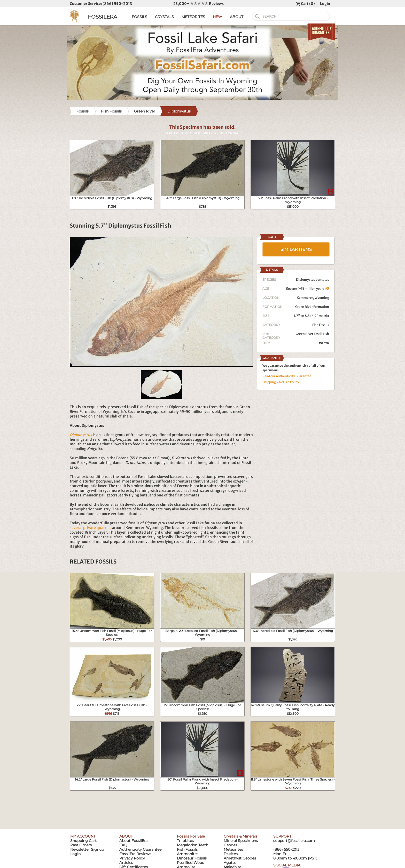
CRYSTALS (164, 17)
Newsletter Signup (87, 849)
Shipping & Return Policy (281, 382)
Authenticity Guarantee (140, 849)
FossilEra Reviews (135, 854)
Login (325, 4)
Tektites (231, 854)
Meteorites (233, 849)
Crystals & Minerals (241, 836)
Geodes (230, 845)
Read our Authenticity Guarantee (287, 376)
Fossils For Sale (191, 836)
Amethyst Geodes (240, 858)
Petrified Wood (191, 863)
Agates (230, 863)
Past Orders (81, 845)
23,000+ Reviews (198, 4)
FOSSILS (139, 17)
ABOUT (237, 17)
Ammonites (188, 854)
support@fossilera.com (294, 841)
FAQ (123, 845)
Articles (126, 863)
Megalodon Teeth (193, 845)
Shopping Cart (83, 841)
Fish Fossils (321, 325)
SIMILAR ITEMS (296, 249)
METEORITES (193, 17)
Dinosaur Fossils (192, 858)
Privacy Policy (132, 858)
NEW (217, 17)
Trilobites (185, 841)
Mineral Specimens (241, 841)
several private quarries (91, 528)
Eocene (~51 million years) (308, 289)
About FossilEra (133, 841)
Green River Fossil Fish (312, 334)
